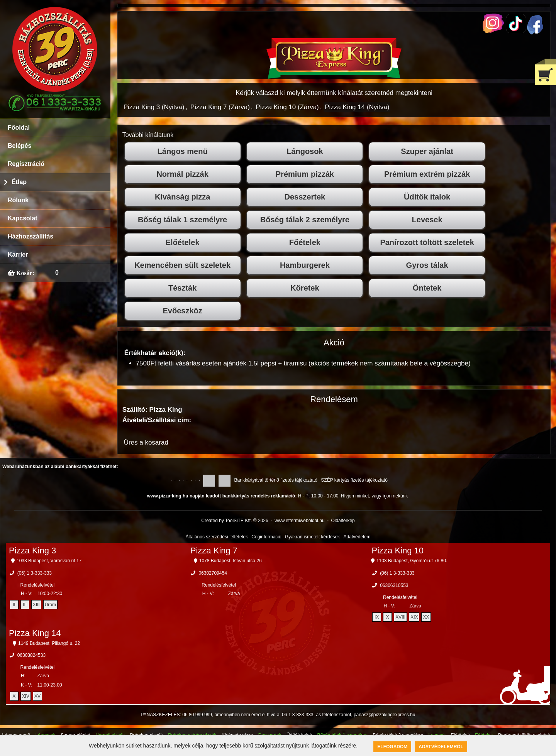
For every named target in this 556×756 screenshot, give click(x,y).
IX (377, 617)
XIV (26, 696)
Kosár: (25, 273)
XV (37, 696)
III (25, 605)
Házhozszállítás (31, 236)
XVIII (400, 617)
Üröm (50, 605)
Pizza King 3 (32, 551)
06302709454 (213, 573)
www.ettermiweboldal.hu (299, 521)
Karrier (18, 255)
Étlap (19, 182)
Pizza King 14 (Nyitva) (357, 107)
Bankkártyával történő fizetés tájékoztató (276, 480)
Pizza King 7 (214, 551)
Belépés (19, 146)
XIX (414, 617)
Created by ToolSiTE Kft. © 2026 (235, 521)
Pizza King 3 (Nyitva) (154, 107)
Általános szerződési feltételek (217, 537)
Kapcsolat (22, 218)
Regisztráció (26, 164)
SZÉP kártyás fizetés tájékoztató (354, 480)
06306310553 (394, 585)
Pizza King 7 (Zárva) (220, 107)
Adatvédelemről (441, 747)
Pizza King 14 (35, 633)
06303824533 (31, 655)
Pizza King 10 (398, 551)
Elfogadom (392, 747)
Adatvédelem (357, 537)
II (14, 605)
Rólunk (18, 200)
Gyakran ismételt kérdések (312, 537)
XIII (36, 605)
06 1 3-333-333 (297, 715)
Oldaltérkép (343, 521)
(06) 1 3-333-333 (35, 573)
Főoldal (19, 128)
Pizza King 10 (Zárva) (287, 107)
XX (426, 617)
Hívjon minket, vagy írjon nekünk (374, 496)
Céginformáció (266, 537)
